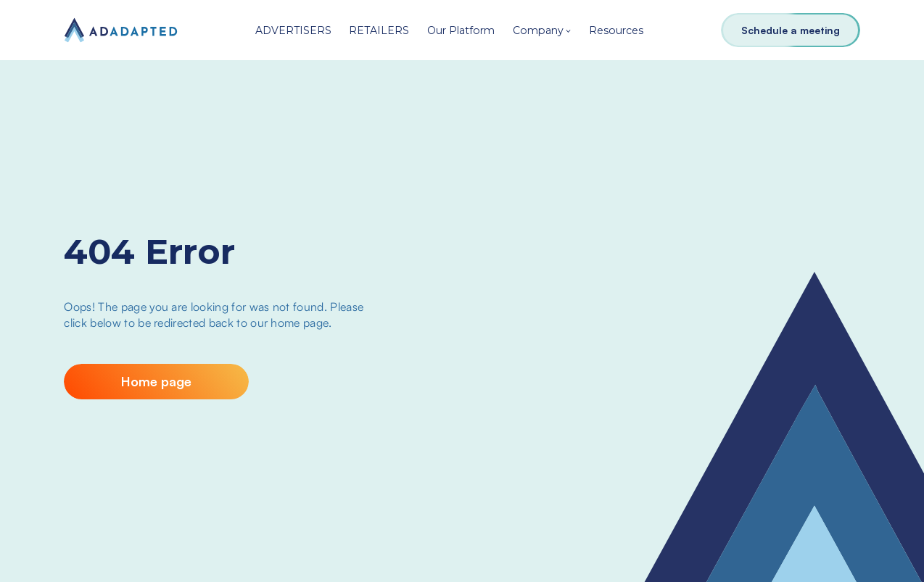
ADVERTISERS (293, 30)
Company (538, 30)
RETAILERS (379, 30)
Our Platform (461, 30)
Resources (616, 30)
